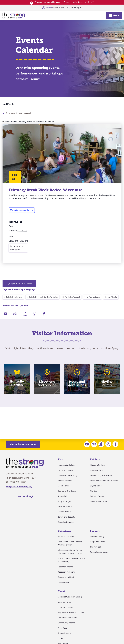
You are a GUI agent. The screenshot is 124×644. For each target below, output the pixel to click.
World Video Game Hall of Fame (104, 481)
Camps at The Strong (67, 491)
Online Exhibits (96, 470)
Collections (64, 531)
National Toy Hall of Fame (101, 475)
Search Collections (66, 537)
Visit (61, 459)
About (61, 591)
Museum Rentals (65, 507)
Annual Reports (64, 633)
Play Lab (94, 491)
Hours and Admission (67, 465)
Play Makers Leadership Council (72, 612)
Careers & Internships (67, 618)
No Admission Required (71, 297)
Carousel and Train (98, 501)
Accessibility (63, 496)
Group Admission (65, 470)
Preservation (63, 582)
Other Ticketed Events (92, 297)
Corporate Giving (98, 542)
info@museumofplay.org (19, 487)
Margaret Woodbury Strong (70, 597)
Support (95, 531)
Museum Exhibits (97, 465)
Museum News (64, 602)
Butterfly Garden (97, 496)
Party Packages (65, 501)
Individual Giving (97, 537)
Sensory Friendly (111, 297)
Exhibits (95, 459)
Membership (63, 486)
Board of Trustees (66, 607)
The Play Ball (96, 547)
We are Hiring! (25, 496)
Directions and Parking (68, 475)
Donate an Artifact (66, 577)
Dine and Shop (64, 512)
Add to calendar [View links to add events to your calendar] (22, 210)
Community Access (66, 623)
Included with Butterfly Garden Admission (42, 297)
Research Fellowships (67, 572)
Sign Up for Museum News (19, 283)
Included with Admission (17, 248)
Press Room (63, 628)
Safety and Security (66, 517)
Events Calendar (65, 481)
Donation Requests (66, 522)
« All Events (8, 104)
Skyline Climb (96, 486)
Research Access (65, 567)
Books (60, 638)
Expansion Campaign (99, 552)
